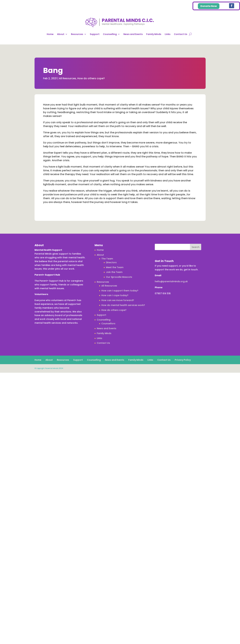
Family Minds (154, 34)
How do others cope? (91, 78)
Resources (77, 34)
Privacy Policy (183, 360)
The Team (107, 259)
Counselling (110, 34)
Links (168, 34)
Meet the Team (115, 267)
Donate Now (209, 6)
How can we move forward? (118, 300)
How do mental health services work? (123, 305)
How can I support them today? (120, 291)
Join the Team (114, 272)
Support (95, 34)
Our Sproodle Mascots (119, 277)
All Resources (67, 78)
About (61, 34)
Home (50, 34)
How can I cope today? (115, 295)
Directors (111, 262)
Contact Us (181, 34)
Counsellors (108, 324)
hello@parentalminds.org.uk (171, 281)
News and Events (133, 34)
